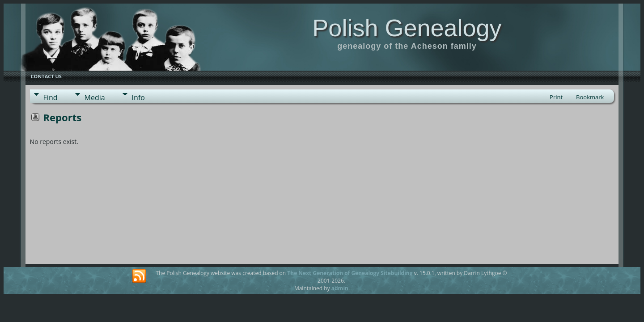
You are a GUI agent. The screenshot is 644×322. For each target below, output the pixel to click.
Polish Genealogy (407, 28)
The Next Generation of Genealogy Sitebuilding (350, 273)
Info (138, 97)
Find (51, 97)
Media (95, 97)
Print (556, 97)
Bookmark (590, 97)
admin (340, 288)
